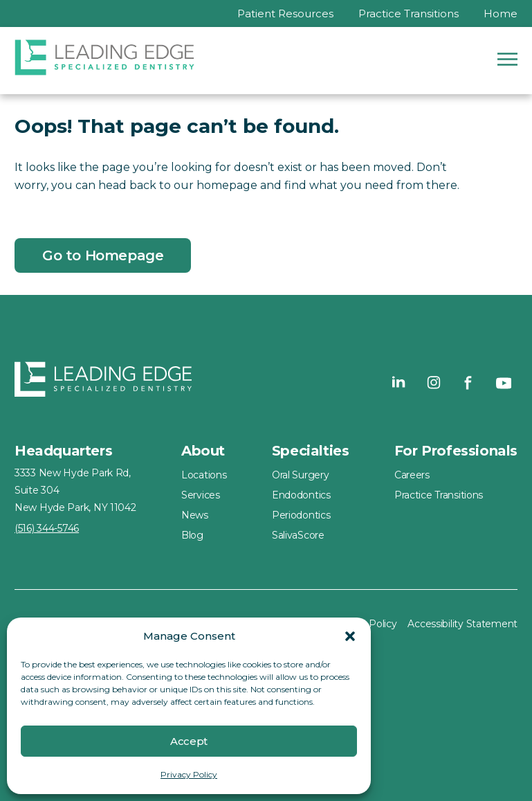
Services (201, 495)
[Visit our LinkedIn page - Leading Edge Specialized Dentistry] (399, 382)
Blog (192, 535)
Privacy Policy (189, 774)
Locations (204, 475)
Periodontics (301, 515)
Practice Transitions (409, 13)
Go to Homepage (103, 255)
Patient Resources (285, 13)
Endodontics (301, 495)
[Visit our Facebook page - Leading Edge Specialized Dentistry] (468, 382)
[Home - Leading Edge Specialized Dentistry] (103, 382)
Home (501, 13)
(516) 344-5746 (47, 528)
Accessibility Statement (462, 624)
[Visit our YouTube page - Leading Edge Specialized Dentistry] (503, 382)
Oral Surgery (301, 475)
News (195, 515)
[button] (350, 636)
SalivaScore (298, 535)
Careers (412, 475)
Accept (189, 741)
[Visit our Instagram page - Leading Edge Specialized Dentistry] (434, 382)
